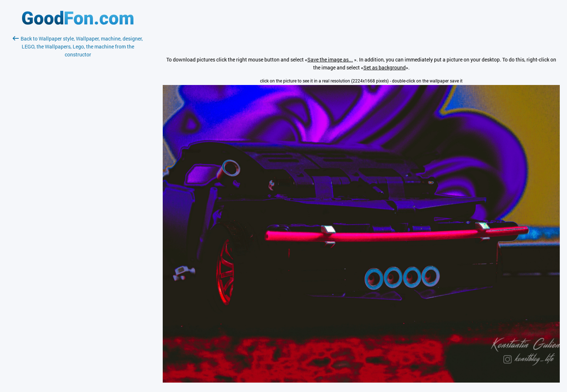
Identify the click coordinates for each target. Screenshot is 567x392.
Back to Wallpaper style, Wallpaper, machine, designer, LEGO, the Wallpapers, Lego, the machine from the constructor (78, 46)
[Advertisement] (78, 144)
